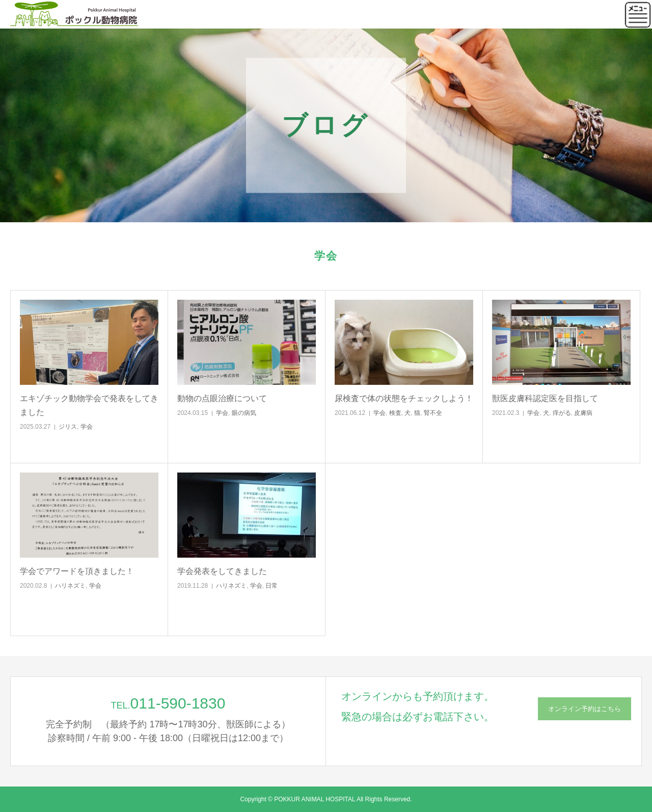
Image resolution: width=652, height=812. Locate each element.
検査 (395, 413)
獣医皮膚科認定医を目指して (545, 398)
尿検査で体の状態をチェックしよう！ (404, 398)
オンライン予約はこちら (585, 709)
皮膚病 (583, 413)
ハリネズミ (70, 586)
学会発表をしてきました (222, 571)
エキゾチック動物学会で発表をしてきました (89, 405)
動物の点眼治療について (222, 398)
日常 (271, 586)
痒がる (562, 413)
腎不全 (433, 413)
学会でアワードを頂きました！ (77, 571)
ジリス (68, 427)
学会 (87, 427)
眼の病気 (244, 413)
